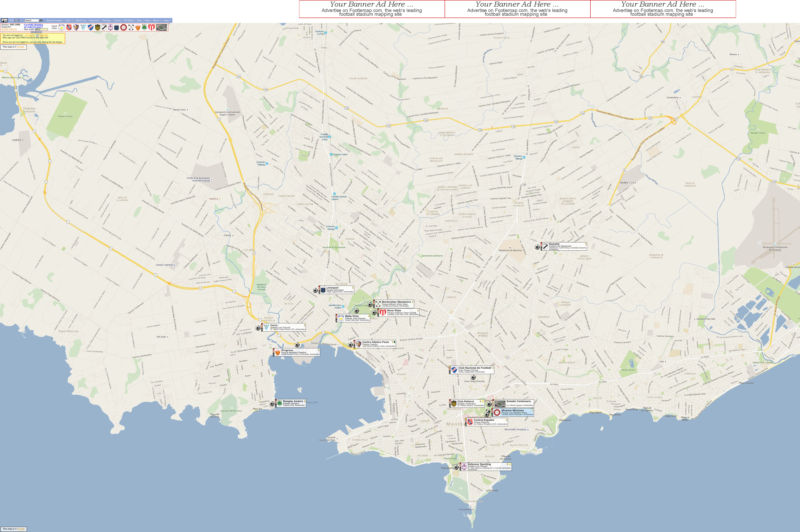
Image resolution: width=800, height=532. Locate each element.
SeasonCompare (54, 20)
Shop (139, 20)
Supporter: (6, 27)
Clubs (68, 20)
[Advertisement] (73, 9)
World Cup (81, 20)
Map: (12, 20)
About (156, 20)
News (147, 20)
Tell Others (129, 20)
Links (166, 20)
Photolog (106, 20)
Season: (11, 25)
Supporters (94, 20)
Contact (117, 20)
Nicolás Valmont (9, 29)
